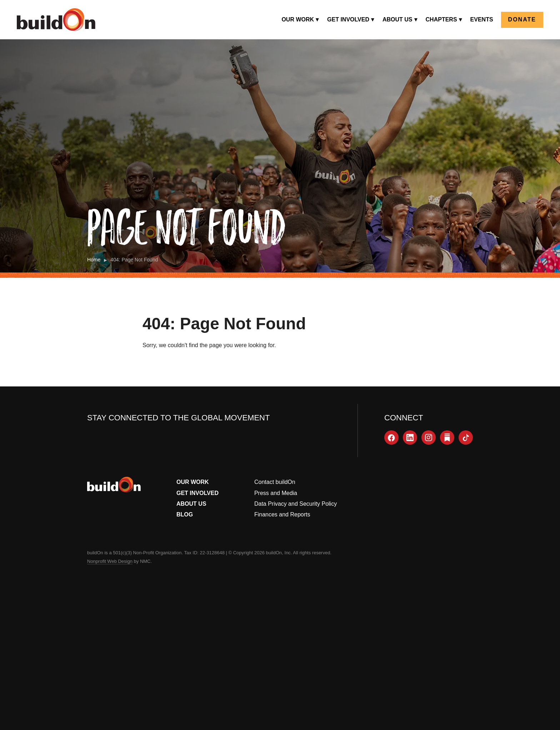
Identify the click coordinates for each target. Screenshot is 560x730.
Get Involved (197, 493)
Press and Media (276, 493)
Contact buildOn (275, 482)
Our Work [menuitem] (298, 19)
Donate (522, 19)
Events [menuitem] (482, 19)
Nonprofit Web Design (110, 561)
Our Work (193, 482)
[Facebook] (391, 437)
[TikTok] (466, 437)
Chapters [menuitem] (441, 19)
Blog (185, 514)
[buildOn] (56, 20)
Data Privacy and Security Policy (296, 504)
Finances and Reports (282, 514)
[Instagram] (429, 437)
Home (94, 260)
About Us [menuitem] (397, 19)
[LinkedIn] (410, 437)
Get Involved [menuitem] (348, 19)
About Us (191, 504)
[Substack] (447, 437)
